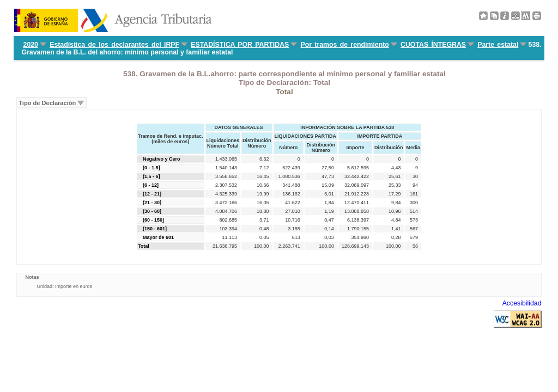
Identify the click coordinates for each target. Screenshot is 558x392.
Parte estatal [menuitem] (498, 45)
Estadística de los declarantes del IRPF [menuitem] (114, 45)
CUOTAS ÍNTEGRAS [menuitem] (433, 45)
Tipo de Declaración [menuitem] (47, 103)
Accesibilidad (522, 303)
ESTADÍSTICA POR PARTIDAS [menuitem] (240, 45)
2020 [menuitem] (31, 45)
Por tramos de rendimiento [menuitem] (345, 45)
